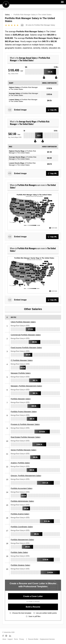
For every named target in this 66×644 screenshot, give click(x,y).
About (4, 639)
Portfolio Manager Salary (21, 399)
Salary (7, 15)
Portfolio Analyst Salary (20, 514)
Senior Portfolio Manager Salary (24, 450)
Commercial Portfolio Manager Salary (26, 335)
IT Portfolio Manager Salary (22, 360)
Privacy (22, 639)
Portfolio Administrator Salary (22, 501)
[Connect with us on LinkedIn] (10, 636)
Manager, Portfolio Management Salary (26, 386)
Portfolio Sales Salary (19, 552)
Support (10, 639)
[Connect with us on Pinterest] (6, 636)
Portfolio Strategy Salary (20, 565)
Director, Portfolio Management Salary (26, 476)
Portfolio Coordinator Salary (22, 527)
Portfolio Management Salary (22, 540)
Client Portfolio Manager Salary (23, 322)
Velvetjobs (6, 4)
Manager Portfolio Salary (21, 373)
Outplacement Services (47, 639)
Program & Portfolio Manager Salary (25, 424)
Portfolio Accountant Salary (22, 488)
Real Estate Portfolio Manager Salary (26, 437)
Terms (16, 639)
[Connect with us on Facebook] (3, 636)
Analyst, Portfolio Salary (20, 463)
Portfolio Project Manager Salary (24, 412)
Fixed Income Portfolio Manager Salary (26, 347)
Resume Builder (33, 639)
